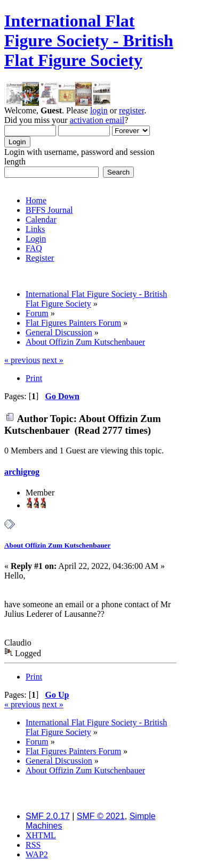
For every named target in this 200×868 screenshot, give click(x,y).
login (99, 110)
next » (53, 360)
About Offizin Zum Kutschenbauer (57, 545)
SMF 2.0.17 (48, 816)
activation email (97, 120)
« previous (22, 360)
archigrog (22, 472)
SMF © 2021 (101, 816)
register (131, 110)
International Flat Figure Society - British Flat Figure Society (89, 40)
